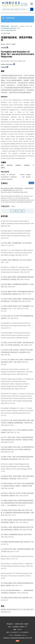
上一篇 (14, 211)
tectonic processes (7, 179)
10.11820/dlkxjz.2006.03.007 (9, 28)
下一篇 (21, 211)
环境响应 (27, 165)
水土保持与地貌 (6, 33)
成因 (2, 165)
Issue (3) (22, 26)
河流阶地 (18, 165)
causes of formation (8, 175)
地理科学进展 (5, 26)
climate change (25, 175)
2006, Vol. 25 (14, 26)
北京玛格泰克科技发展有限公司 (18, 638)
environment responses (9, 177)
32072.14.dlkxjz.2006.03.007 (9, 30)
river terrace (26, 177)
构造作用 (10, 165)
